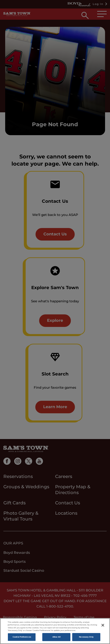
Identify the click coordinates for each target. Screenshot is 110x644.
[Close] (103, 626)
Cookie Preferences (22, 638)
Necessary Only (86, 638)
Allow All (56, 638)
